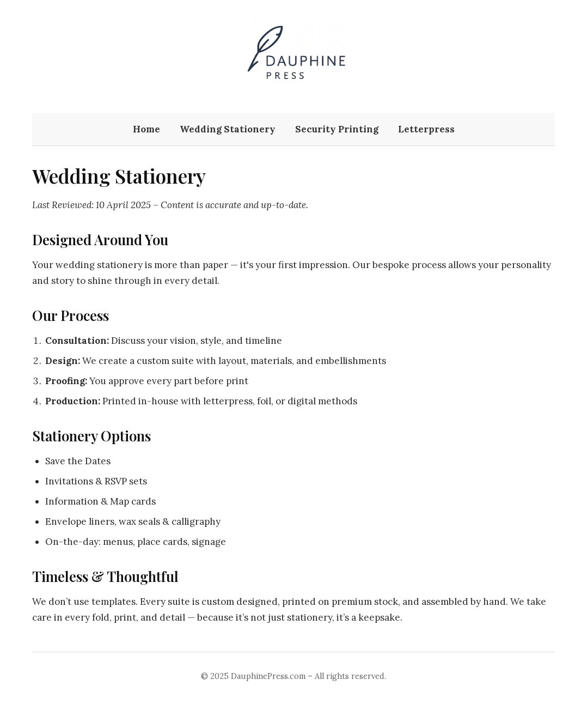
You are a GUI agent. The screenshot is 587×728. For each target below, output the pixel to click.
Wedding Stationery (228, 129)
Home (146, 129)
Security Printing (337, 129)
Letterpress (426, 129)
